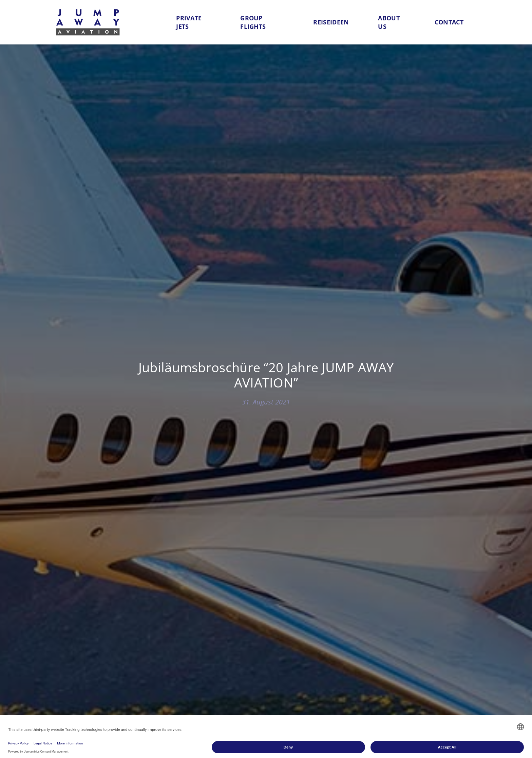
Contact (449, 22)
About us (389, 22)
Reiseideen (331, 22)
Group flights (253, 22)
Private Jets (189, 22)
